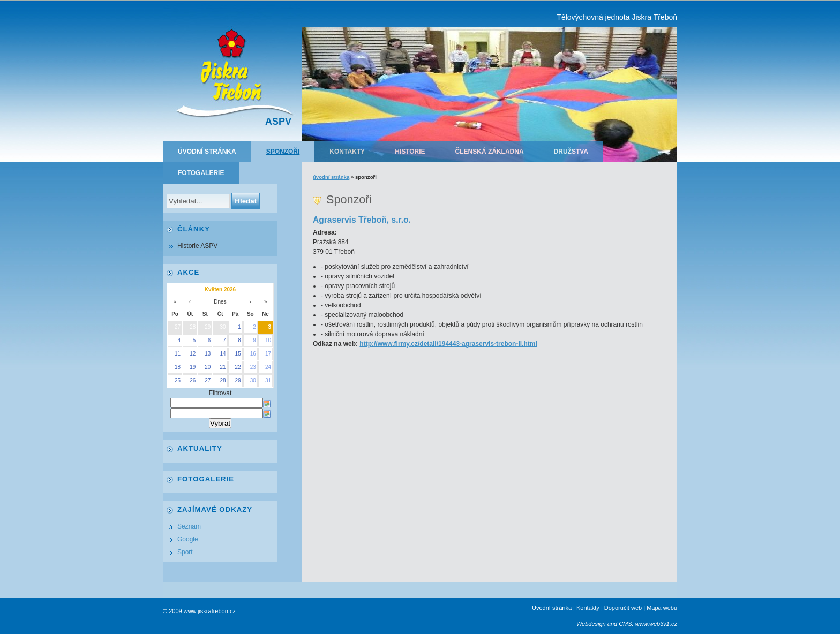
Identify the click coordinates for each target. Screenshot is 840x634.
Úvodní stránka (207, 152)
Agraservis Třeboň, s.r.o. (362, 220)
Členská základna (490, 152)
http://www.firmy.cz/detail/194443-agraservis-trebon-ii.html (448, 344)
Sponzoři (283, 152)
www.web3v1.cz (656, 624)
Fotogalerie (201, 173)
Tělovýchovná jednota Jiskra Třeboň (617, 17)
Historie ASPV (197, 246)
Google (188, 539)
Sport (185, 552)
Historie (410, 152)
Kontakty (347, 152)
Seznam (189, 526)
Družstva (571, 152)
